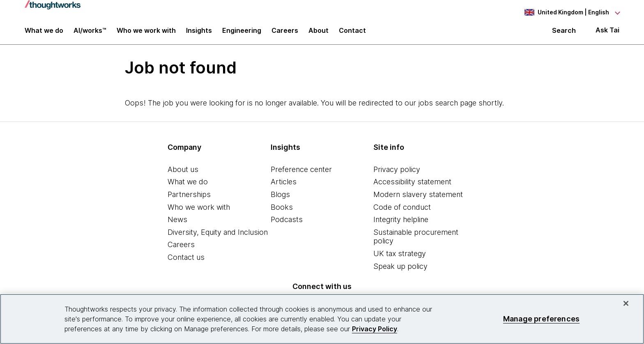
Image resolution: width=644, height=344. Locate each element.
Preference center (301, 174)
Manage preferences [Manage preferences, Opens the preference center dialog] (541, 319)
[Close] (626, 303)
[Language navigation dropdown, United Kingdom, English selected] (572, 12)
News (177, 224)
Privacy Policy (375, 329)
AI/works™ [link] (90, 34)
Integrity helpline (401, 224)
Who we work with (199, 212)
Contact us (186, 262)
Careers (181, 249)
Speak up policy (400, 271)
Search (564, 34)
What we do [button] (44, 34)
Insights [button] (199, 34)
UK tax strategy (400, 258)
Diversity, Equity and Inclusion (218, 237)
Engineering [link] (242, 34)
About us (183, 174)
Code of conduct (402, 212)
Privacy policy (397, 174)
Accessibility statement (412, 187)
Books (282, 212)
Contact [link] (352, 34)
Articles (284, 187)
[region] (322, 319)
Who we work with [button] (146, 34)
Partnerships (189, 199)
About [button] (319, 34)
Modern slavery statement (418, 199)
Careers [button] (285, 34)
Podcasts (287, 224)
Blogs (280, 199)
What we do (188, 187)
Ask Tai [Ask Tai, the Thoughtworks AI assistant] (607, 33)
